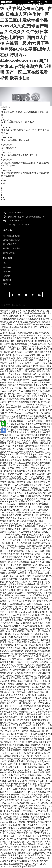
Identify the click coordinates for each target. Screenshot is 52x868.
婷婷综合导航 (36, 781)
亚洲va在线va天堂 (30, 800)
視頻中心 (7, 272)
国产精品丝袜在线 (17, 482)
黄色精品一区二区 (9, 723)
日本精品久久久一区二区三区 (20, 529)
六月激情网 (29, 678)
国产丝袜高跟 (7, 640)
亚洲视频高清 (25, 548)
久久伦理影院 (19, 822)
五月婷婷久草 (15, 601)
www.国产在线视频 (17, 571)
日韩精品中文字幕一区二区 (21, 383)
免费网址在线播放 (32, 407)
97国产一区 (45, 449)
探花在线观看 (40, 548)
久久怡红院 (34, 579)
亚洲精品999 (21, 388)
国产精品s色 (6, 438)
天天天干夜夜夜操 (23, 374)
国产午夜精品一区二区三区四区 (36, 811)
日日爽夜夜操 (27, 814)
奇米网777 (34, 479)
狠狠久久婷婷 (33, 482)
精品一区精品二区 (34, 590)
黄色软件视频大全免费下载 (36, 831)
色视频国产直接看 (40, 504)
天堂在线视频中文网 (34, 410)
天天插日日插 (7, 753)
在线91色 (39, 454)
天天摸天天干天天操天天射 (35, 759)
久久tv (23, 524)
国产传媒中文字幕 (25, 692)
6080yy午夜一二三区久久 (28, 468)
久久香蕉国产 (42, 360)
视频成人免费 (19, 842)
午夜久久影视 (41, 808)
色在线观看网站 (9, 853)
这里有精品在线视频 (10, 709)
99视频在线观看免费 (31, 847)
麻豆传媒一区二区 (25, 396)
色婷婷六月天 (38, 488)
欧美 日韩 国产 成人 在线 (20, 825)
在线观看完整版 (22, 803)
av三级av (5, 609)
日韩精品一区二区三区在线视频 (23, 656)
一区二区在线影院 (39, 701)
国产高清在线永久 (17, 593)
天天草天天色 (17, 584)
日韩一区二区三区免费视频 (19, 543)
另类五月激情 (35, 388)
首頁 (5, 263)
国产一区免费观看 (9, 739)
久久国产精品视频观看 (36, 493)
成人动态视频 (23, 465)
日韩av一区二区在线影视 (28, 645)
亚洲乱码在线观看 (21, 488)
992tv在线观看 (15, 380)
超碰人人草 (35, 731)
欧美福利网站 (10, 756)
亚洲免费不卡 (17, 371)
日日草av (8, 634)
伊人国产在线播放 (21, 587)
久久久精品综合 (18, 714)
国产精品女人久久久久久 (22, 499)
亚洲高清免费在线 (23, 512)
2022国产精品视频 (21, 551)
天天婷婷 (30, 651)
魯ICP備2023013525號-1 (19, 225)
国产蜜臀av (9, 645)
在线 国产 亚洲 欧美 (36, 546)
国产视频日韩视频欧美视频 (23, 399)
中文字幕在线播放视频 (40, 792)
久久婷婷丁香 (12, 454)
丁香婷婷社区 (18, 742)
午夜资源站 (24, 728)
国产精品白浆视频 (13, 352)
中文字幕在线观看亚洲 (32, 795)
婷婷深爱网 (24, 701)
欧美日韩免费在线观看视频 (30, 490)
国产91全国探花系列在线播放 (22, 642)
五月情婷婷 (26, 623)
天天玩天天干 (27, 454)
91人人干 (19, 413)
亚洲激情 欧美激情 (13, 819)
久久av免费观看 (22, 634)
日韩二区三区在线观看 (23, 463)
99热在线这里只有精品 (33, 797)
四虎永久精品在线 (19, 667)
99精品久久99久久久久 (11, 695)
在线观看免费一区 (31, 844)
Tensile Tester (18, 305)
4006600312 (37, 1)
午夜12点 (17, 797)
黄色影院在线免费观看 (19, 562)
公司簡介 (7, 276)
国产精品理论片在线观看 (25, 670)
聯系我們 (7, 280)
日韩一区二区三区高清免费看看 (19, 706)
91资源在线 (41, 471)
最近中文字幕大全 (31, 432)
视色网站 (23, 806)
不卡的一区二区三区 (16, 546)
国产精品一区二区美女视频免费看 (24, 532)
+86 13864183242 (16, 221)
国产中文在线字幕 (28, 775)
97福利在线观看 (43, 706)
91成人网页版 (40, 723)
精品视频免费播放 (17, 761)
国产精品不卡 (21, 734)
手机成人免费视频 (19, 839)
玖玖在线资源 (15, 866)
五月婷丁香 (18, 526)
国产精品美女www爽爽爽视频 (25, 654)
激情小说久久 (40, 725)
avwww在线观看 (14, 407)
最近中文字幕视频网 (22, 565)
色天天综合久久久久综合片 (23, 698)
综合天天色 (23, 518)
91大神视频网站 (37, 477)
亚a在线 (14, 775)
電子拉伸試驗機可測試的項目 (15, 140)
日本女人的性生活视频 (17, 582)
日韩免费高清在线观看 (11, 460)
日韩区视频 (12, 355)
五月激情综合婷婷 (29, 540)
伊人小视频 (36, 518)
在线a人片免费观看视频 (32, 855)
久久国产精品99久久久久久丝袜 (26, 501)
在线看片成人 (25, 573)
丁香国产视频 (44, 435)
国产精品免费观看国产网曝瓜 (22, 385)
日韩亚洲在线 (44, 750)
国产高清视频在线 (19, 479)
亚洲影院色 (36, 756)
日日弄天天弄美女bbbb (30, 355)
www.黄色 (5, 681)
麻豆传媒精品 (40, 512)
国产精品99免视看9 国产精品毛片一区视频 (26, 676)
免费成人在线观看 (14, 620)
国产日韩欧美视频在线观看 (25, 430)
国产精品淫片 (42, 418)
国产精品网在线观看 (34, 446)
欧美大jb (29, 363)
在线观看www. (34, 496)
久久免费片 (43, 385)
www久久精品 (10, 701)
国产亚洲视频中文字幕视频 (17, 817)
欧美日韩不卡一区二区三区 (23, 609)
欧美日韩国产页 (22, 338)
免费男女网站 (32, 742)
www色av (5, 839)
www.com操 (6, 822)
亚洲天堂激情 (30, 750)
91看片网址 (37, 770)
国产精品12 (6, 670)
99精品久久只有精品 (20, 557)
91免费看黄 (37, 789)
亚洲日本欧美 (38, 728)
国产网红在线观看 (40, 662)
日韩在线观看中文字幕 (25, 673)
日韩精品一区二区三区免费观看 (23, 394)
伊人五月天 (40, 681)
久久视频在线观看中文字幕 (38, 421)
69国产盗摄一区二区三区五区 (31, 833)
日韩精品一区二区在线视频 (23, 435)
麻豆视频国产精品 (40, 587)
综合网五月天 (30, 866)
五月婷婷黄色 (23, 504)
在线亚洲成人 (21, 648)
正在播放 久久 (17, 689)
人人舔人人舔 (25, 612)
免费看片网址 (31, 526)
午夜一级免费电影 (15, 446)
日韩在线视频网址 (31, 457)
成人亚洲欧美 (38, 338)
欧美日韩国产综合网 (34, 369)
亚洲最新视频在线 (38, 344)
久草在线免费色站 (15, 493)
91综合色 (46, 457)
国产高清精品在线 (29, 521)
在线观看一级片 (40, 595)
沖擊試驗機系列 (10, 253)
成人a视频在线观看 (13, 537)
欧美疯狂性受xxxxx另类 (34, 748)
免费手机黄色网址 (26, 333)
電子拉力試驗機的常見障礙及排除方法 (19, 155)
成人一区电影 (36, 582)
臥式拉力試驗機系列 (12, 248)
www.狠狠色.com (23, 595)
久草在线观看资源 (13, 560)
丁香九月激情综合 (39, 712)
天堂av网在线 (30, 380)
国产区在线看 (27, 598)
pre (3, 197)
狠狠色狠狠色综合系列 (11, 748)
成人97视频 (16, 515)
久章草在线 (9, 535)
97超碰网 (27, 377)
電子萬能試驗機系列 (12, 236)
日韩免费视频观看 (25, 360)
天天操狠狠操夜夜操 (41, 745)
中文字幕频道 (13, 540)
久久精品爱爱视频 (13, 377)
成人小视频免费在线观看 (20, 772)
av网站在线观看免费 (16, 568)
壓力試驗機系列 (10, 244)
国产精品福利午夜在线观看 (38, 413)
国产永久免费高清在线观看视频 (32, 665)
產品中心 (7, 267)
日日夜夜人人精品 (36, 822)
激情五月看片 (42, 396)
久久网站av (9, 626)
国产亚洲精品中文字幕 (17, 786)
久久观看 (27, 836)
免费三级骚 (14, 808)
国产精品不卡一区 (21, 662)
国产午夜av (11, 518)
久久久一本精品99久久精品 (36, 637)
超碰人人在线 (38, 551)
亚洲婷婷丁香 (25, 764)
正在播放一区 (29, 601)
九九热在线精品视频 (31, 554)
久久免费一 (12, 349)
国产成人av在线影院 (10, 847)
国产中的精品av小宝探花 (26, 443)
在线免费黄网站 (43, 737)
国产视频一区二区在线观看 (21, 391)
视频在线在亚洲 (41, 607)
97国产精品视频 (27, 629)
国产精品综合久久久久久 (36, 620)
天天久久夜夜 (33, 405)
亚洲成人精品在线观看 (36, 689)
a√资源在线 (38, 573)
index (4, 181)
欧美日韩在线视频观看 (24, 438)
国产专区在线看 (43, 678)
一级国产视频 (30, 695)
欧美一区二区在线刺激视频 (29, 626)
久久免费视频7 (15, 474)
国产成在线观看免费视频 (16, 344)
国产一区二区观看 (23, 607)
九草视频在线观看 (32, 537)
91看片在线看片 (8, 833)
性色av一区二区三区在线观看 (18, 485)
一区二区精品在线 (31, 352)
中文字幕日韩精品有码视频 (25, 861)
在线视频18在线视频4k (40, 648)
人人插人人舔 (21, 477)
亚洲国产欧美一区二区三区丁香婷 (26, 507)
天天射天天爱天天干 (10, 795)
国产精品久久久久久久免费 (17, 770)
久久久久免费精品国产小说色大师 (29, 828)
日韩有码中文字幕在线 (27, 449)
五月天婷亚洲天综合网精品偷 (14, 424)
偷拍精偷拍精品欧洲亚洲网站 (32, 853)
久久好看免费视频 (40, 634)
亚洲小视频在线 (35, 604)
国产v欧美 (13, 764)
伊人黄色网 (12, 767)
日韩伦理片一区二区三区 (33, 709)
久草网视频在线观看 (39, 720)
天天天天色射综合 (40, 803)
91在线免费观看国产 (16, 631)
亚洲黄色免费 (27, 737)
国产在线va (30, 371)
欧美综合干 (31, 717)
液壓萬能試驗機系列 (12, 240)
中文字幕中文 (15, 457)
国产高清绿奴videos (20, 745)
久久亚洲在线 (22, 731)
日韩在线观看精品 (24, 366)
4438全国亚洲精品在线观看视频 (36, 850)
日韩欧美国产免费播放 (40, 667)
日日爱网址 (34, 734)
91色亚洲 (40, 819)
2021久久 (36, 778)
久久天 (12, 360)
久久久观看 (29, 819)
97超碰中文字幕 (29, 510)
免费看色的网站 (16, 684)
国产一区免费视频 (13, 844)
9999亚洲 (17, 637)
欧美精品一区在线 (15, 410)
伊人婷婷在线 (33, 842)
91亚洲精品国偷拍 (17, 604)
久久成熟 (5, 507)
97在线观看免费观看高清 (27, 640)
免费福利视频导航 (21, 778)
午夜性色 (10, 731)
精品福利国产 (35, 839)
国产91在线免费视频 (22, 341)
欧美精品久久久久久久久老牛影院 (16, 416)
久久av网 (23, 579)
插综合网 (45, 844)
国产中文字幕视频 (43, 363)
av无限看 (15, 521)
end (3, 183)
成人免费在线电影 (36, 452)
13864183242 (37, 3)
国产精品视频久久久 (41, 465)
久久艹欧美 (40, 441)
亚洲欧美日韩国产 (15, 369)
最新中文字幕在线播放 (22, 681)
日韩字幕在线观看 (42, 836)
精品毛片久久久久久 (16, 405)
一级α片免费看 (7, 468)
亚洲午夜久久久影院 (18, 781)
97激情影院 (24, 712)
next (3, 200)
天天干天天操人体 (36, 593)
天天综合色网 (32, 618)
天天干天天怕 (15, 432)
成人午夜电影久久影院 (27, 358)
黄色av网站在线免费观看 (28, 535)
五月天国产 (14, 855)
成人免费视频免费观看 (40, 424)
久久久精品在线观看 (10, 814)
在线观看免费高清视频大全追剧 (19, 471)
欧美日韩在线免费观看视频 (33, 576)
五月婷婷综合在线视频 (34, 615)
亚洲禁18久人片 (35, 571)
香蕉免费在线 (40, 416)
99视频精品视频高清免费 (24, 784)
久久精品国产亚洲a (32, 460)
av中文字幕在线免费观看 (20, 402)
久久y (36, 825)
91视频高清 (11, 573)
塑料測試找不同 (9, 148)
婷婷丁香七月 (25, 349)
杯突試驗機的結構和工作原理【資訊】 (19, 122)
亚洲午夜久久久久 (25, 418)
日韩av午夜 (24, 756)
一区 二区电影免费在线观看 (32, 767)
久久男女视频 (25, 723)
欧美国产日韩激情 (30, 347)
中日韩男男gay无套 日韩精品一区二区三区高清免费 (25, 427)
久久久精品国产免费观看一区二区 (22, 687)
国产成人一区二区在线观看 (13, 452)
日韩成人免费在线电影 (35, 474)
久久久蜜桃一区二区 (37, 524)
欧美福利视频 (8, 366)
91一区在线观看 (20, 720)
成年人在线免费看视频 (33, 560)
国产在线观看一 (37, 806)
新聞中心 (7, 284)
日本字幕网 (39, 612)
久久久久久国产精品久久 (12, 651)
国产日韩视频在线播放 (25, 335)
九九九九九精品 (24, 725)
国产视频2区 (27, 808)
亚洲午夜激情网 (35, 714)
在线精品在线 (42, 692)
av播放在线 (30, 584)
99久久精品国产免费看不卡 (17, 789)
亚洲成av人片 (32, 864)
